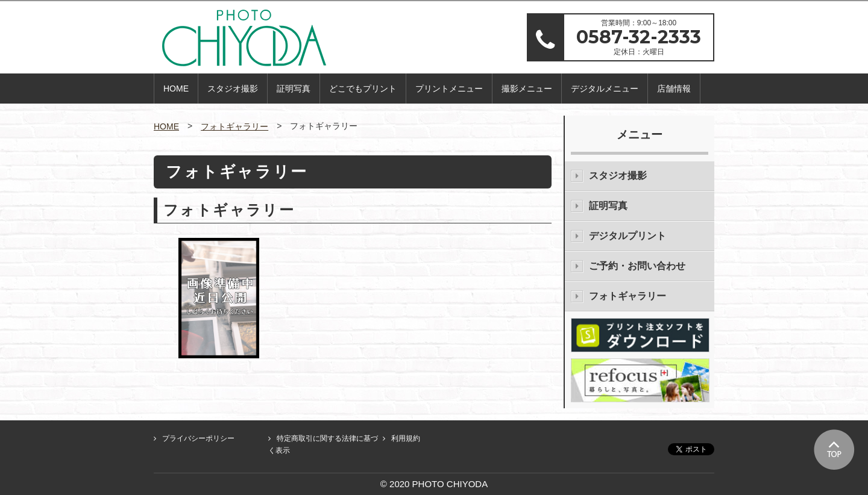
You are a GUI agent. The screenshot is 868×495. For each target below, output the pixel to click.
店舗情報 (674, 89)
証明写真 (294, 89)
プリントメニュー (449, 89)
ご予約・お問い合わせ (637, 266)
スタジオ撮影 (233, 89)
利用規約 (406, 438)
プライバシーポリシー (198, 438)
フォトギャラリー (234, 126)
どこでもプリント (363, 89)
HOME (176, 89)
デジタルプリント (627, 236)
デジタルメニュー (605, 89)
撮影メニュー (527, 89)
